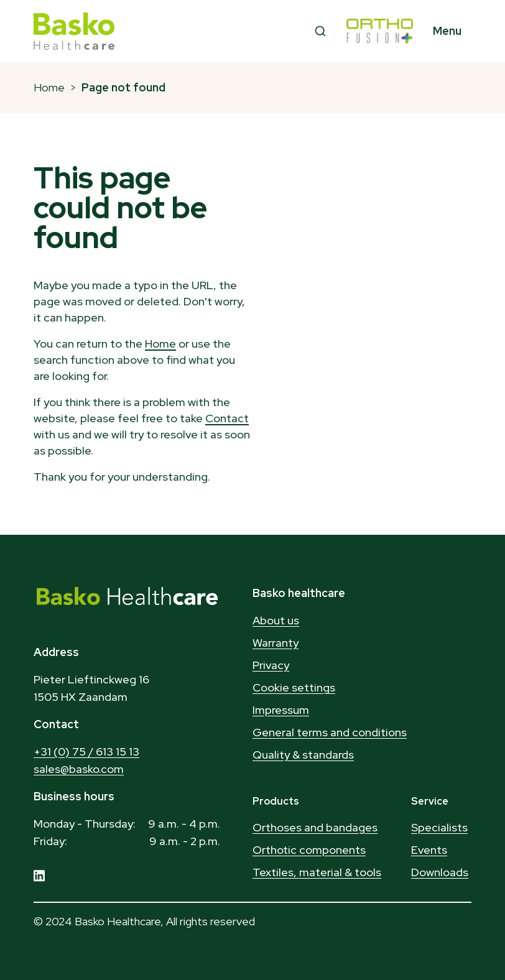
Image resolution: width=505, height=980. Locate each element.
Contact (227, 418)
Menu (447, 31)
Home (49, 87)
